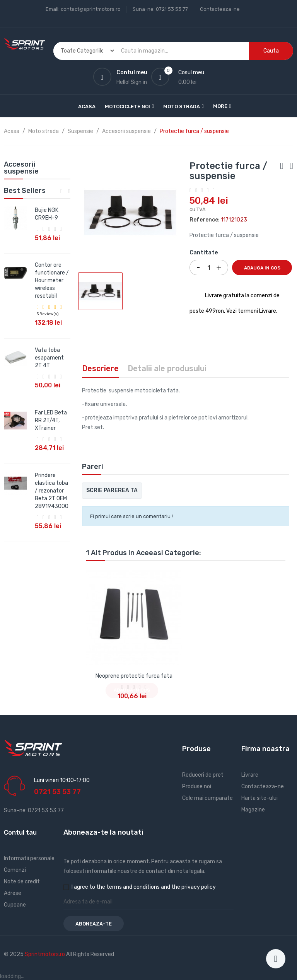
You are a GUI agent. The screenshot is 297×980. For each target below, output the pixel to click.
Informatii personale (29, 858)
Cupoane (15, 905)
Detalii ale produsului (167, 368)
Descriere (100, 368)
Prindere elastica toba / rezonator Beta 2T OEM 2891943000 (52, 491)
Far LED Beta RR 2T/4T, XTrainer (51, 420)
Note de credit (22, 882)
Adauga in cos (262, 268)
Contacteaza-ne (220, 9)
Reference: (205, 220)
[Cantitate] (209, 268)
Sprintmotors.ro (45, 954)
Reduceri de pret (203, 775)
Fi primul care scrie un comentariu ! (131, 516)
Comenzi (15, 870)
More (220, 106)
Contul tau (20, 833)
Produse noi (197, 787)
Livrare (250, 775)
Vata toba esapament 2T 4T (49, 358)
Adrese (13, 893)
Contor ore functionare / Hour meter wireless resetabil (52, 280)
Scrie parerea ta (112, 490)
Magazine (253, 810)
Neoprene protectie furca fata (134, 676)
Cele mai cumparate (207, 798)
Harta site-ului (259, 798)
